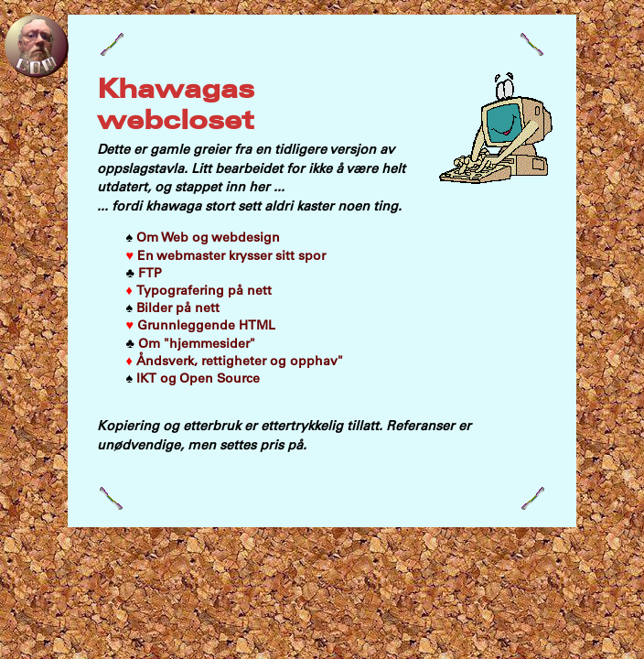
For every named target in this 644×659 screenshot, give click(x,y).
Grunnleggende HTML (201, 325)
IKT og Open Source (193, 378)
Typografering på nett (199, 290)
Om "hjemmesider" (191, 343)
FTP (144, 273)
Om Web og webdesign (204, 237)
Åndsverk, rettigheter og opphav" (235, 361)
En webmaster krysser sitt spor (226, 255)
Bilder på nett (173, 308)
